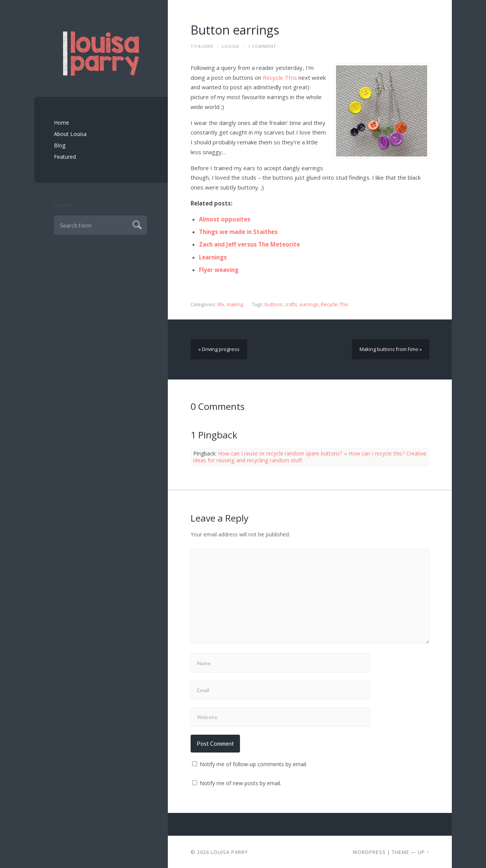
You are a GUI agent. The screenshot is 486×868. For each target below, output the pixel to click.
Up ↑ (423, 851)
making (235, 304)
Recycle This (279, 77)
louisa (230, 46)
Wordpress (369, 851)
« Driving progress (219, 349)
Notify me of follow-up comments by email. (253, 763)
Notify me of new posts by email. (241, 782)
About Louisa (70, 134)
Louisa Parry (229, 851)
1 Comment (262, 46)
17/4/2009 (202, 46)
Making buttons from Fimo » (391, 349)
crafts (291, 304)
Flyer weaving (219, 269)
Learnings (213, 257)
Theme (401, 851)
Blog (60, 145)
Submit (136, 224)
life (221, 304)
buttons (273, 304)
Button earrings (235, 30)
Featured (65, 157)
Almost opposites (225, 219)
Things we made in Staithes (238, 232)
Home (62, 123)
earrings (309, 304)
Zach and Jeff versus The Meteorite (250, 244)
